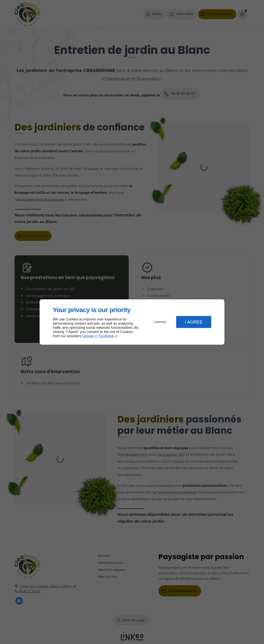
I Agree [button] (194, 322)
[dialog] (132, 322)
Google (88, 336)
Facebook (106, 336)
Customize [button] (160, 322)
